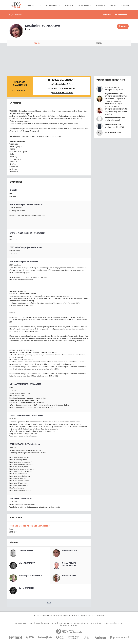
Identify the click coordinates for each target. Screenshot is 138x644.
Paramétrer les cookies (82, 623)
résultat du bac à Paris (63, 84)
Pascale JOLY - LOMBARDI (31, 576)
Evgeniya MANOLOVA (114, 93)
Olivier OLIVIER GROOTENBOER (69, 564)
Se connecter (121, 15)
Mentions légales (96, 623)
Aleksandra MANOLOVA (115, 118)
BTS (26, 90)
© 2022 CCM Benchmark (69, 625)
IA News (31, 5)
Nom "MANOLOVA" (113, 133)
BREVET (20, 90)
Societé (54, 623)
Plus (49, 603)
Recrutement (46, 623)
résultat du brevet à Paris (63, 88)
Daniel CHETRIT (26, 551)
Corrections (119, 623)
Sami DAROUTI (69, 576)
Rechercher (17, 15)
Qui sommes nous (21, 623)
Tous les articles (109, 623)
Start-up (69, 5)
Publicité (38, 623)
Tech (40, 5)
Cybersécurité (84, 5)
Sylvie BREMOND (27, 588)
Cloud (113, 5)
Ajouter (124, 26)
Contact (31, 623)
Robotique (101, 5)
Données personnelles (65, 623)
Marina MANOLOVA (113, 125)
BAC (14, 90)
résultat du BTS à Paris (63, 93)
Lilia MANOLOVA (112, 87)
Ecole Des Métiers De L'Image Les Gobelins (30, 526)
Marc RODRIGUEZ (27, 563)
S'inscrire (107, 15)
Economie (124, 5)
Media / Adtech (53, 5)
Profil (37, 43)
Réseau (99, 43)
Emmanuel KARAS (70, 551)
